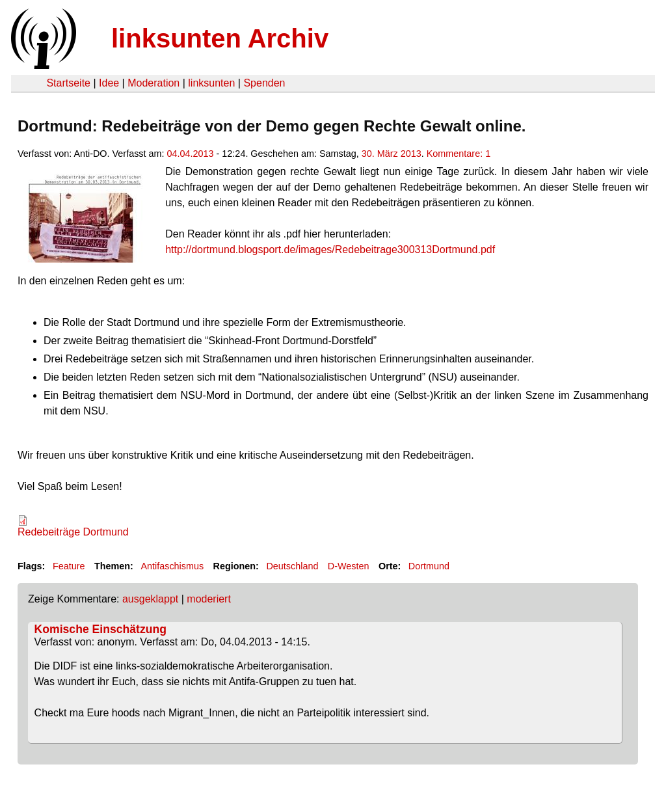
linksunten (211, 83)
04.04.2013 (191, 154)
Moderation (153, 83)
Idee (109, 83)
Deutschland (292, 566)
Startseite (68, 83)
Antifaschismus (172, 566)
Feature (69, 566)
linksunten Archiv (220, 38)
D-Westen (349, 566)
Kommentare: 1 (459, 154)
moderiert (209, 599)
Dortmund (429, 566)
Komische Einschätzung (100, 629)
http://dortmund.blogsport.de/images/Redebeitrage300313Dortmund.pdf (330, 250)
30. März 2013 (392, 154)
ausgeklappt (150, 599)
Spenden (264, 83)
